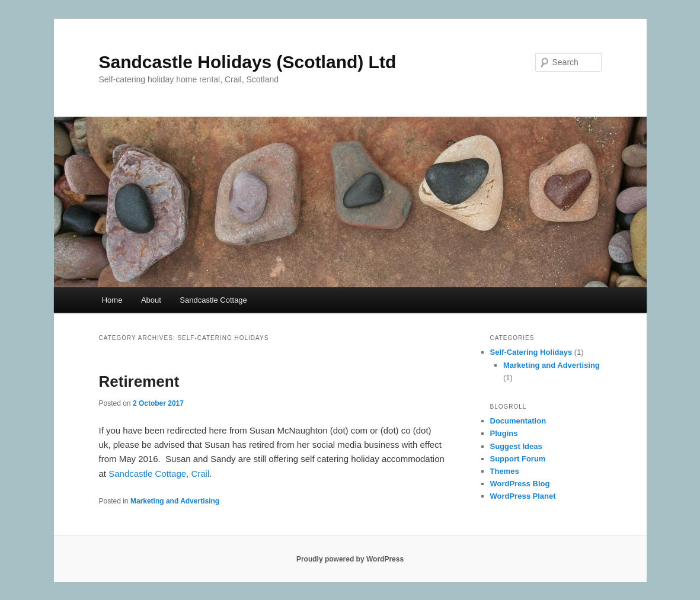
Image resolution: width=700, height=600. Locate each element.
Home (112, 300)
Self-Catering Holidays (531, 352)
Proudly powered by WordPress (350, 559)
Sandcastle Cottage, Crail (159, 474)
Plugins (504, 433)
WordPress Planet (523, 496)
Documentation (518, 421)
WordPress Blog (520, 484)
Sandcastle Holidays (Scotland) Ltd (248, 62)
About (151, 300)
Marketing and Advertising (175, 501)
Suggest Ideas (516, 446)
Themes (505, 471)
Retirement (139, 381)
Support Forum (518, 459)
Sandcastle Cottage (213, 300)
